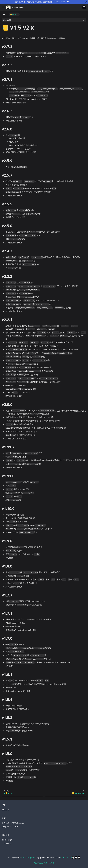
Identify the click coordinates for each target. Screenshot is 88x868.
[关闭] (86, 2)
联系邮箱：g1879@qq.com (13, 823)
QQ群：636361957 (10, 827)
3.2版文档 (7, 840)
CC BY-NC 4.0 (70, 858)
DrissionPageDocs (29, 858)
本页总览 (7, 20)
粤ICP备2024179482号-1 (44, 863)
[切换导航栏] (4, 7)
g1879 (6, 810)
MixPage (7, 844)
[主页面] (4, 14)
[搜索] (84, 7)
